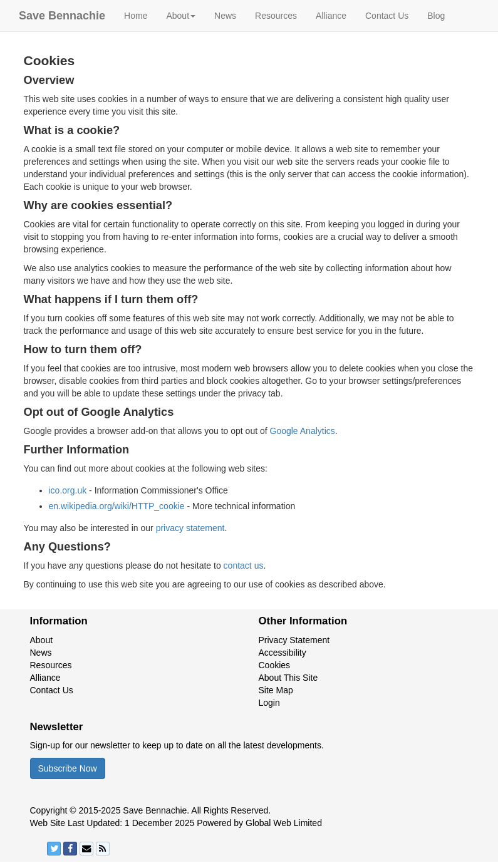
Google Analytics (303, 431)
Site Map (276, 690)
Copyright (49, 810)
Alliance (331, 16)
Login (269, 703)
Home (136, 16)
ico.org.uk (68, 490)
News (225, 16)
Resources (276, 16)
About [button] (181, 16)
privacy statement (190, 528)
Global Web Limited (284, 823)
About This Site (288, 678)
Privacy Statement (294, 640)
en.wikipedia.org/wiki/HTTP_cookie (117, 506)
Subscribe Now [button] (68, 768)
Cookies (275, 665)
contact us (244, 566)
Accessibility (283, 653)
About (42, 640)
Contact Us (387, 16)
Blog (436, 16)
